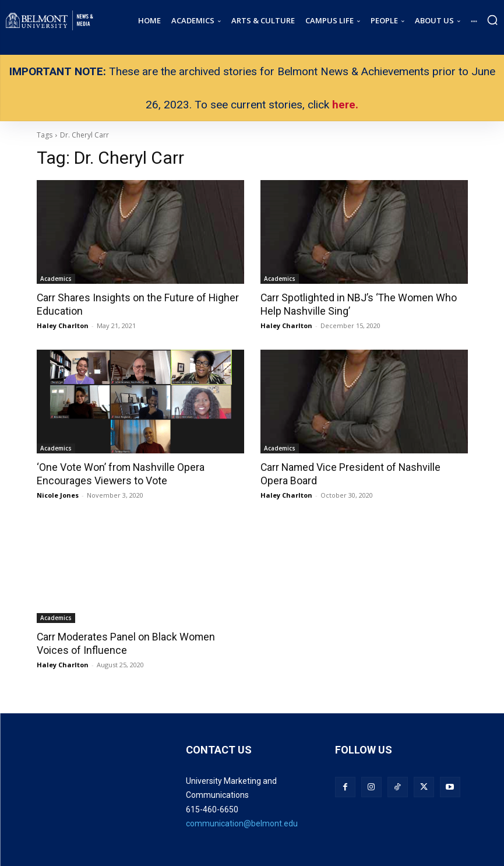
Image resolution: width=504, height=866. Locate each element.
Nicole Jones (58, 494)
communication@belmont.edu (242, 822)
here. (345, 105)
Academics (56, 279)
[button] (492, 20)
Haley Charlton (63, 325)
